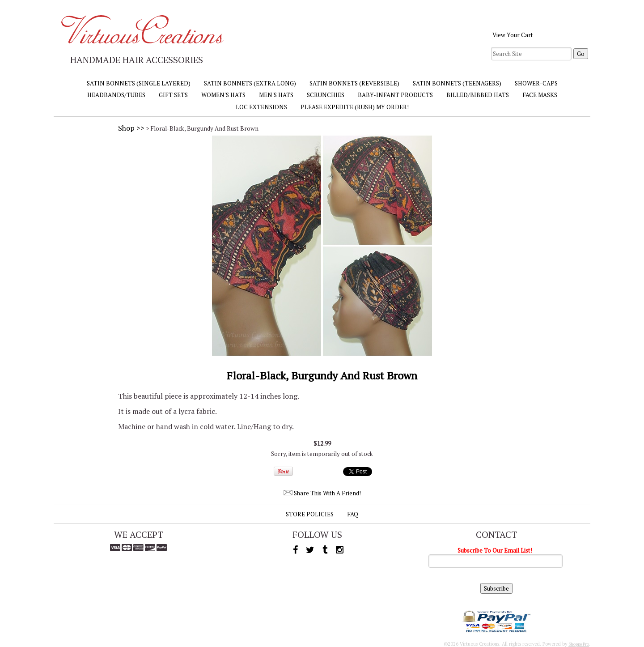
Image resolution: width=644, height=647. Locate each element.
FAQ (353, 514)
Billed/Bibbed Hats (478, 95)
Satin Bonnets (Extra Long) (250, 83)
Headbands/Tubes (116, 95)
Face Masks (540, 95)
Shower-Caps (536, 83)
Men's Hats (276, 95)
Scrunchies (326, 95)
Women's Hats (223, 95)
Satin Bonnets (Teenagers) (457, 83)
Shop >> (131, 128)
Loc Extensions (261, 107)
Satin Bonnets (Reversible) (354, 83)
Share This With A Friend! (327, 493)
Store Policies (310, 514)
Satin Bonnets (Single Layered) (139, 83)
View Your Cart (513, 35)
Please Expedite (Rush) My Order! (355, 107)
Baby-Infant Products (395, 95)
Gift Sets (173, 95)
